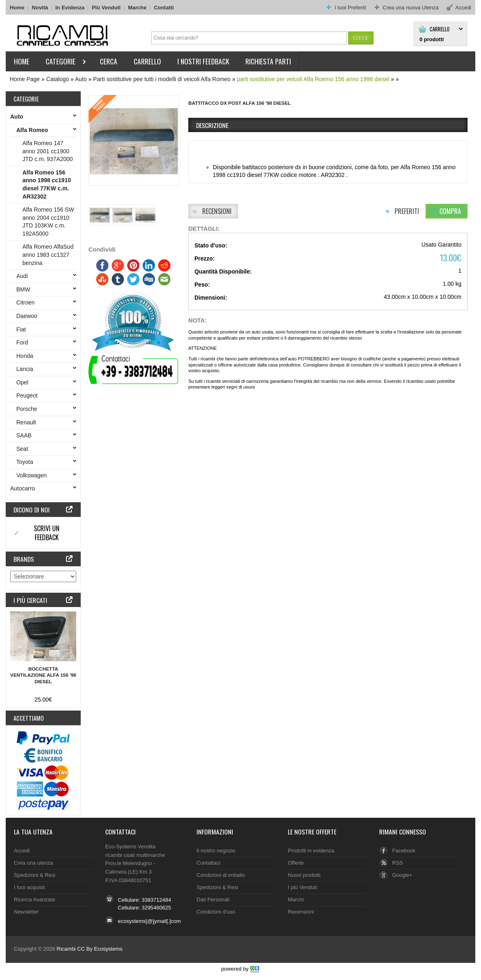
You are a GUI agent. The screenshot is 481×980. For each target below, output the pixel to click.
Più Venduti (106, 8)
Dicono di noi (32, 510)
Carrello (440, 29)
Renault (28, 422)
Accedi (22, 851)
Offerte (296, 863)
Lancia (26, 369)
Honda (26, 356)
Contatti (164, 8)
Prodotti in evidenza (311, 851)
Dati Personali (213, 899)
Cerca (109, 61)
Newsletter (26, 912)
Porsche (28, 409)
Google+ (402, 875)
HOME (22, 61)
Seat (24, 449)
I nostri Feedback (203, 61)
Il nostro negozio (216, 851)
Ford (24, 342)
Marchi (296, 899)
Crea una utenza (33, 863)
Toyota (26, 462)
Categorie (62, 63)
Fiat (23, 329)
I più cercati (30, 600)
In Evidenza (70, 8)
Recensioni (301, 912)
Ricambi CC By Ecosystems (90, 949)
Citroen (27, 302)
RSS (398, 863)
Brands (24, 559)
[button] (361, 38)
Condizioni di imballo (221, 875)
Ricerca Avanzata (34, 899)
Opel (24, 382)
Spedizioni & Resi (35, 875)
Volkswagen (33, 475)
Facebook (404, 851)
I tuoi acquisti (29, 887)
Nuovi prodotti (304, 875)
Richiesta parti (268, 61)
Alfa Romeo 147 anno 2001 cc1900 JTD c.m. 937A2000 (48, 151)
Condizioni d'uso (216, 912)
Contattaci (120, 832)
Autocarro (24, 488)
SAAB (25, 435)
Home (17, 8)
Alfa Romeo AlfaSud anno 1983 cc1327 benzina (48, 255)
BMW (25, 289)
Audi (24, 276)
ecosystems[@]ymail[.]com (149, 921)
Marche (137, 8)
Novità (40, 8)
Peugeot (29, 395)
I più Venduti (302, 887)
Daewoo (28, 316)
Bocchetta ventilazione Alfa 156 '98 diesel (43, 675)
